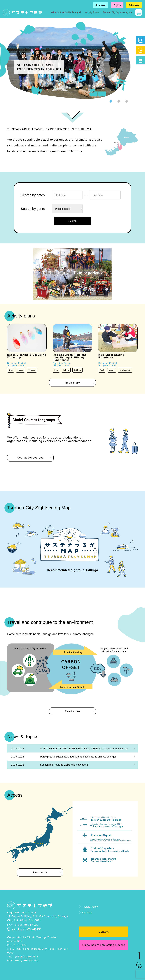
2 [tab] (119, 101)
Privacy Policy (90, 907)
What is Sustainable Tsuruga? (66, 12)
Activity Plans (92, 12)
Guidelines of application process (104, 945)
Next (132, 61)
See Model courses (30, 458)
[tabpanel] (65, 60)
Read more (73, 383)
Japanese (101, 5)
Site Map (87, 913)
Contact (104, 932)
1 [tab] (111, 101)
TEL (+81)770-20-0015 (23, 957)
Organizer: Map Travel (22, 913)
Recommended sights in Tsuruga (72, 570)
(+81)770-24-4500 (27, 929)
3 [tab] (127, 101)
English (117, 5)
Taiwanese (134, 5)
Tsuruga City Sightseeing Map (118, 12)
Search (72, 221)
